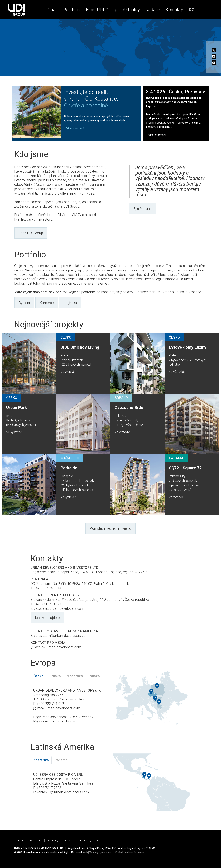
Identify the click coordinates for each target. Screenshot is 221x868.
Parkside (69, 468)
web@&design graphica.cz (98, 852)
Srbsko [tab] (55, 676)
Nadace (153, 10)
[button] (192, 10)
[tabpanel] (69, 708)
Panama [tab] (61, 760)
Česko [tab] (39, 676)
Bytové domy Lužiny (188, 347)
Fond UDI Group (102, 10)
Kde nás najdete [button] (47, 618)
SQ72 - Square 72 (185, 468)
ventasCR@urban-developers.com (63, 792)
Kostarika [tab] (41, 760)
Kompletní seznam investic (110, 528)
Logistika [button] (70, 303)
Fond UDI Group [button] (31, 233)
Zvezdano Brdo (129, 408)
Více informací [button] (157, 135)
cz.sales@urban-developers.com (59, 608)
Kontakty (174, 10)
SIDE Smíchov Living (80, 347)
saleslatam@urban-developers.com (61, 636)
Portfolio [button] (72, 10)
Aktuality (131, 10)
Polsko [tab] (94, 676)
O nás (52, 10)
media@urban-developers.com (57, 647)
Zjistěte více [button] (143, 209)
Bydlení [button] (24, 303)
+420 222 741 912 (50, 704)
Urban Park (17, 408)
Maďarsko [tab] (75, 676)
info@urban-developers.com (58, 708)
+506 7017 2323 (49, 788)
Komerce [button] (47, 303)
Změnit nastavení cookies (130, 852)
